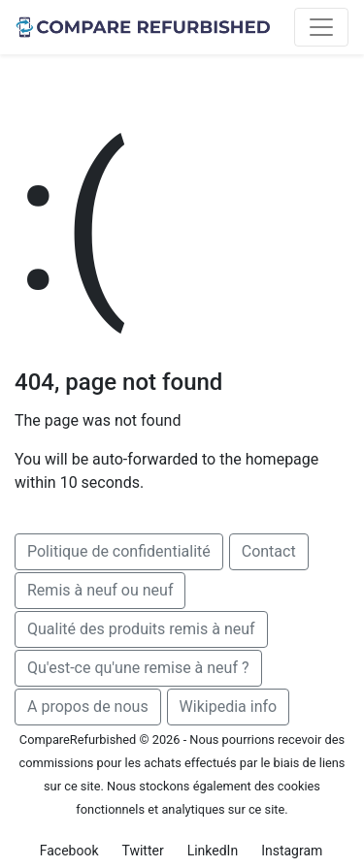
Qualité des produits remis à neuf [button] (141, 629)
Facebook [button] (69, 851)
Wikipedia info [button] (229, 707)
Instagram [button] (292, 851)
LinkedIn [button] (213, 851)
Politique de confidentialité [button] (119, 551)
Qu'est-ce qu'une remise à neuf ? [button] (138, 668)
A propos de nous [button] (88, 707)
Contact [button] (269, 551)
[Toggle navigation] (321, 27)
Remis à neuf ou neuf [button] (100, 590)
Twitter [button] (142, 851)
